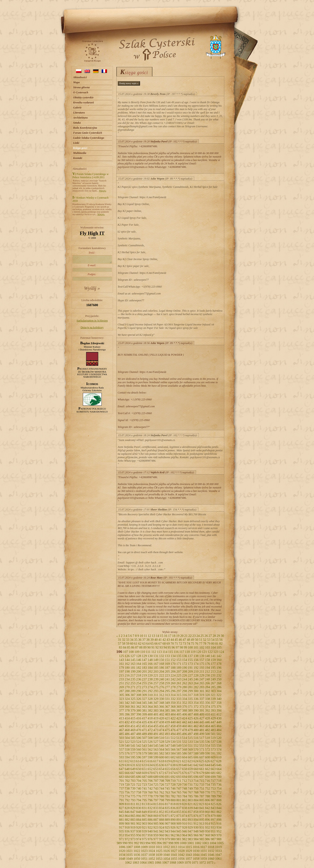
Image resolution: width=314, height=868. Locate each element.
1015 (189, 847)
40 (156, 640)
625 (202, 761)
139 (202, 656)
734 (207, 785)
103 (207, 647)
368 (173, 707)
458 (173, 726)
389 (190, 710)
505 (133, 738)
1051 (144, 859)
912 (196, 824)
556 (219, 746)
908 (173, 824)
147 (144, 660)
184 (150, 668)
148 (150, 660)
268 (219, 683)
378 (127, 710)
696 (196, 777)
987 (213, 839)
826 (219, 804)
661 (202, 769)
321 (213, 695)
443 (190, 722)
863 (121, 816)
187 (167, 668)
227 (190, 675)
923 (156, 827)
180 (127, 668)
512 (173, 738)
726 (162, 785)
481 (202, 730)
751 (202, 788)
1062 (128, 862)
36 (140, 640)
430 (219, 718)
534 (196, 742)
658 (185, 769)
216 (127, 675)
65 (152, 643)
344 (139, 703)
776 (139, 796)
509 (156, 738)
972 (127, 839)
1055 (174, 859)
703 (133, 781)
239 (156, 679)
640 (185, 765)
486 (127, 734)
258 (162, 683)
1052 (152, 859)
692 (173, 777)
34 (132, 640)
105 (219, 647)
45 (176, 640)
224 (173, 675)
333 (179, 699)
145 (133, 660)
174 (196, 664)
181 (133, 668)
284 (207, 687)
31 (119, 640)
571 (202, 749)
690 (162, 777)
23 (194, 636)
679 (202, 773)
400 (150, 714)
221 (156, 675)
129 (144, 656)
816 (162, 804)
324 (127, 699)
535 (202, 742)
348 (162, 703)
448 (219, 722)
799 (167, 800)
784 (185, 796)
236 (139, 679)
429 (213, 718)
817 (167, 804)
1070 (188, 862)
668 (139, 773)
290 (139, 691)
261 (179, 683)
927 (179, 827)
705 (144, 781)
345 (144, 703)
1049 (129, 859)
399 (144, 714)
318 (196, 695)
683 (121, 777)
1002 (198, 843)
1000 (183, 843)
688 (150, 777)
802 (185, 800)
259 (167, 683)
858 (196, 812)
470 (139, 730)
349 (167, 703)
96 (173, 647)
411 (213, 714)
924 (162, 827)
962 (173, 835)
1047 (218, 855)
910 (185, 824)
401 (156, 714)
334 (185, 699)
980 (173, 839)
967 (202, 835)
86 (133, 647)
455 (156, 726)
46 (180, 640)
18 (174, 636)
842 (207, 808)
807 (213, 800)
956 (139, 835)
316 (185, 695)
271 (133, 687)
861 (213, 812)
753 (213, 788)
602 (173, 757)
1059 (203, 859)
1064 (143, 862)
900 (127, 824)
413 (121, 718)
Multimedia (80, 153)
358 (219, 703)
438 (162, 722)
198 (127, 671)
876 (196, 816)
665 (121, 773)
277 (167, 687)
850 (150, 812)
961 (167, 835)
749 (190, 788)
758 (139, 792)
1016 (196, 847)
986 (207, 839)
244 (185, 679)
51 (201, 640)
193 (202, 668)
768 (196, 792)
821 (190, 804)
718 (219, 781)
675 (179, 773)
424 (185, 718)
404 (173, 714)
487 (133, 734)
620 (173, 761)
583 (167, 753)
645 (213, 765)
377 (121, 710)
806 (207, 800)
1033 (218, 851)
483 (213, 730)
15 (162, 636)
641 (190, 765)
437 (156, 722)
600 (162, 757)
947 (190, 831)
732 (196, 785)
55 (217, 640)
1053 (159, 859)
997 (165, 843)
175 (202, 664)
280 (185, 687)
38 (148, 640)
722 (139, 785)
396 (127, 714)
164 (139, 664)
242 (173, 679)
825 (213, 804)
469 (133, 730)
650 (139, 769)
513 (179, 738)
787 (202, 796)
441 (179, 722)
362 (139, 707)
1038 (152, 855)
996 (160, 843)
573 (213, 749)
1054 (167, 859)
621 (179, 761)
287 (121, 691)
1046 (211, 855)
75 (192, 643)
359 (121, 707)
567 (179, 749)
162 (127, 664)
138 (196, 656)
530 (173, 742)
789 (213, 796)
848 (139, 812)
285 (213, 687)
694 (185, 777)
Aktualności (80, 77)
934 (219, 827)
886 (150, 820)
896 (207, 820)
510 (162, 738)
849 (144, 812)
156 (196, 660)
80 (213, 643)
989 (119, 843)
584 (173, 753)
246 (196, 679)
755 (121, 792)
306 (127, 695)
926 (173, 827)
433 (133, 722)
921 (144, 827)
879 (213, 816)
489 (144, 734)
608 (207, 757)
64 (148, 643)
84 (125, 647)
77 (201, 643)
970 (219, 835)
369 (179, 707)
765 (179, 792)
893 (190, 820)
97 (177, 647)
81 (217, 643)
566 (173, 749)
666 (127, 773)
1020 (122, 851)
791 (121, 800)
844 (219, 808)
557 (121, 749)
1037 (144, 855)
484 (219, 730)
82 (221, 643)
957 (144, 835)
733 (202, 785)
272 (139, 687)
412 (219, 714)
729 (179, 785)
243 (179, 679)
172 (185, 664)
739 (133, 788)
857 (190, 812)
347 (156, 703)
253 (133, 683)
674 (173, 773)
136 (185, 656)
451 (133, 726)
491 (156, 734)
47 (184, 640)
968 (207, 835)
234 (127, 679)
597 (144, 757)
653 (156, 769)
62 (140, 643)
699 (213, 777)
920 (139, 827)
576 (127, 753)
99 (185, 647)
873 (179, 816)
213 (213, 671)
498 (196, 734)
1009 (144, 847)
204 (162, 671)
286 (219, 687)
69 (168, 643)
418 (150, 718)
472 (150, 730)
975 (144, 839)
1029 (189, 851)
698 (207, 777)
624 (196, 761)
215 (121, 675)
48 (189, 640)
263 (190, 683)
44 (172, 640)
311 (156, 695)
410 (207, 714)
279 (179, 687)
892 (185, 820)
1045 (203, 855)
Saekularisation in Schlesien (92, 321)
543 (144, 746)
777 (144, 796)
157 (202, 660)
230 (207, 675)
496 (185, 734)
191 (190, 668)
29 (218, 636)
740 (139, 788)
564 (162, 749)
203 (156, 671)
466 (219, 726)
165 (144, 664)
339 (213, 699)
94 (165, 647)
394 (219, 710)
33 (128, 640)
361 (133, 707)
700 (219, 777)
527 (156, 742)
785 (190, 796)
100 (190, 647)
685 (133, 777)
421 (167, 718)
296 (173, 691)
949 (202, 831)
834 (162, 808)
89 (145, 647)
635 (156, 765)
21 (186, 636)
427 (202, 718)
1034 (122, 855)
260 (173, 683)
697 (202, 777)
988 (219, 839)
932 (207, 827)
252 (127, 683)
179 (121, 668)
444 (196, 722)
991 (131, 843)
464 (207, 726)
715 (202, 781)
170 (173, 664)
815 (156, 804)
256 (150, 683)
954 (127, 835)
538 (219, 742)
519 (213, 738)
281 (190, 687)
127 (133, 656)
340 (219, 699)
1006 (122, 847)
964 (185, 835)
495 (179, 734)
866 (139, 816)
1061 (218, 859)
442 (185, 722)
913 (202, 824)
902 (139, 824)
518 (207, 738)
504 (127, 738)
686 (139, 777)
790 (219, 796)
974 (139, 839)
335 (190, 699)
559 (133, 749)
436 (150, 722)
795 (144, 800)
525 (144, 742)
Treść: (92, 257)
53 (209, 640)
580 (150, 753)
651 (144, 769)
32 (124, 640)
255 (144, 683)
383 (156, 710)
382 (150, 710)
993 (142, 843)
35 (136, 640)
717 (213, 781)
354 (196, 703)
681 (213, 773)
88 (141, 647)
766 (185, 792)
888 (162, 820)
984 (196, 839)
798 (162, 800)
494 (173, 734)
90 (149, 647)
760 (150, 792)
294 (162, 691)
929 (190, 827)
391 (202, 710)
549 (179, 746)
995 (154, 843)
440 (173, 722)
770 (207, 792)
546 (162, 746)
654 (162, 769)
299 (190, 691)
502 (219, 734)
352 (185, 703)
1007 (129, 847)
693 (179, 777)
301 (202, 691)
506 (139, 738)
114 (165, 652)
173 (190, 664)
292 (150, 691)
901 (133, 824)
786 (196, 796)
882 (127, 820)
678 (196, 773)
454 (150, 726)
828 (127, 808)
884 (139, 820)
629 (121, 765)
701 (121, 781)
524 (139, 742)
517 (202, 738)
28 (214, 636)
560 (139, 749)
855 (179, 812)
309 (144, 695)
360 (127, 707)
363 (144, 707)
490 (150, 734)
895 (202, 820)
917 (121, 827)
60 (132, 643)
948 (196, 831)
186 (162, 668)
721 (133, 785)
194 (207, 668)
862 (219, 812)
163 (133, 664)
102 (202, 647)
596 (139, 757)
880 (219, 816)
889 (167, 820)
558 (127, 749)
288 (127, 691)
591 (213, 753)
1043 (189, 855)
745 (167, 788)
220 (150, 675)
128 (139, 656)
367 (167, 707)
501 (213, 734)
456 (162, 726)
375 (213, 707)
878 (207, 816)
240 (162, 679)
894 (196, 820)
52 (205, 640)
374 (207, 707)
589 (202, 753)
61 (136, 643)
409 (202, 714)
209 (190, 671)
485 (121, 734)
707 (156, 781)
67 (160, 643)
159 (213, 660)
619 (167, 761)
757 (133, 792)
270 (127, 687)
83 (121, 647)
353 (190, 703)
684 (127, 777)
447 (213, 722)
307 (133, 695)
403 (167, 714)
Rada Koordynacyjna (85, 128)
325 (133, 699)
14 (158, 636)
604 (185, 757)
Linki (76, 143)
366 (162, 707)
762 (162, 792)
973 (133, 839)
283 (202, 687)
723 (144, 785)
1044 (196, 855)
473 (156, 730)
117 (182, 652)
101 (196, 647)
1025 (159, 851)
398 (139, 714)
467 (121, 730)
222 (162, 675)
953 (121, 835)
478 (185, 730)
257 (156, 683)
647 (121, 769)
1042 (181, 855)
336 (196, 699)
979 (167, 839)
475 (167, 730)
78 (205, 643)
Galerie (77, 108)
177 (213, 664)
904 (150, 824)
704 (139, 781)
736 (219, 785)
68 (164, 643)
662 (207, 769)
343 (133, 703)
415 (133, 718)
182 (139, 668)
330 (162, 699)
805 (202, 800)
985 (202, 839)
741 (144, 788)
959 (156, 835)
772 (219, 792)
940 (150, 831)
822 (196, 804)
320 (207, 695)
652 (150, 769)
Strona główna (81, 87)
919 (133, 827)
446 (207, 722)
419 (156, 718)
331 (167, 699)
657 (179, 769)
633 (144, 765)
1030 (196, 851)
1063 (136, 862)
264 (196, 683)
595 (133, 757)
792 (127, 800)
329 (156, 699)
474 (162, 730)
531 (179, 742)
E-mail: (92, 268)
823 (202, 804)
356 (207, 703)
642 (196, 765)
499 (202, 734)
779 (156, 796)
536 (207, 742)
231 (213, 675)
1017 (203, 847)
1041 (174, 855)
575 (121, 753)
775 (133, 796)
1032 (211, 851)
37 (144, 640)
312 (162, 695)
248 (207, 679)
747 (179, 788)
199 (133, 671)
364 (150, 707)
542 (139, 746)
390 (196, 710)
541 (133, 746)
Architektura (80, 118)
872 (173, 816)
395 (121, 714)
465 (213, 726)
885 (144, 820)
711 (179, 781)
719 (121, 785)
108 (131, 652)
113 (159, 652)
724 (150, 785)
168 (162, 664)
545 (156, 746)
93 (161, 647)
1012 (166, 847)
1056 (181, 859)
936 (127, 831)
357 (213, 703)
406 (185, 714)
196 (219, 668)
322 (219, 695)
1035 (129, 855)
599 (156, 757)
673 (167, 773)
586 (185, 753)
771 (213, 792)
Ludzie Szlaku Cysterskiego (89, 138)
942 (162, 831)
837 (179, 808)
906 (162, 824)
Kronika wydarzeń (84, 103)
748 (185, 788)
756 (127, 792)
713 (190, 781)
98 (181, 647)
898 (219, 820)
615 (144, 761)
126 (127, 656)
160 (219, 660)
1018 (211, 847)
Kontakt (78, 158)
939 (144, 831)
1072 (203, 862)
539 (121, 746)
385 (167, 710)
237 (144, 679)
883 (133, 820)
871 (167, 816)
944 (173, 831)
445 (202, 722)
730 (185, 785)
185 (156, 668)
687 (144, 777)
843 (213, 808)
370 (185, 707)
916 (219, 824)
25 (202, 636)
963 (179, 835)
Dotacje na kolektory (92, 327)
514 (185, 738)
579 (144, 753)
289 (133, 691)
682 (219, 773)
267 (213, 683)
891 (179, 820)
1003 (205, 843)
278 (173, 687)
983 (190, 839)
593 (121, 757)
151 (167, 660)
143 (121, 660)
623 (190, 761)
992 (137, 843)
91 (153, 647)
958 (150, 835)
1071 (195, 862)
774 (127, 796)
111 (148, 652)
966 (196, 835)
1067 (165, 862)
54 (213, 640)
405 (179, 714)
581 (156, 753)
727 (167, 785)
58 (124, 643)
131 (156, 656)
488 (139, 734)
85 (129, 647)
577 (133, 753)
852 (162, 812)
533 (190, 742)
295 (167, 691)
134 (173, 656)
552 (196, 746)
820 (185, 804)
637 (167, 765)
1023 (144, 851)
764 (173, 792)
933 (213, 827)
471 (144, 730)
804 (196, 800)
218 (139, 675)
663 (213, 769)
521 (121, 742)
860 (207, 812)
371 (190, 707)
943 (167, 831)
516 (196, 738)
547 (167, 746)
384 (162, 710)
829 (133, 808)
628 (219, 761)
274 (150, 687)
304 (219, 691)
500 (207, 734)
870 (162, 816)
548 (173, 746)
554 (207, 746)
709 (167, 781)
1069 (180, 862)
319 (202, 695)
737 (121, 788)
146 (139, 660)
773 (121, 796)
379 (133, 710)
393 (213, 710)
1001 (191, 843)
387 (179, 710)
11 (146, 636)
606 (196, 757)
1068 (173, 862)
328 (150, 699)
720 (127, 785)
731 (190, 785)
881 (121, 820)
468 (127, 730)
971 (121, 839)
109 (137, 652)
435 (144, 722)
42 (164, 640)
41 (160, 640)
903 (144, 824)
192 (196, 668)
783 (179, 796)
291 (144, 691)
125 (121, 656)
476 (173, 730)
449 (121, 726)
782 (173, 796)
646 (219, 765)
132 (162, 656)
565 (167, 749)
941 (156, 831)
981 (179, 839)
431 (121, 722)
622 (185, 761)
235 (133, 679)
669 (144, 773)
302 (207, 691)
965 (190, 835)
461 (190, 726)
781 (167, 796)
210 (196, 671)
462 (196, 726)
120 (199, 652)
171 (179, 664)
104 (213, 647)
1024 (152, 851)
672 (162, 773)
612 (127, 761)
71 (176, 643)
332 (173, 699)
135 (179, 656)
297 (179, 691)
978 (162, 839)
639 (179, 765)
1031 (203, 851)
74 (189, 643)
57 (119, 643)
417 (144, 718)
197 (121, 671)
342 (127, 703)
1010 (152, 847)
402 (162, 714)
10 (142, 636)
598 (150, 757)
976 (150, 839)
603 (179, 757)
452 (139, 726)
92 (157, 647)
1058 (196, 859)
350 (173, 703)
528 (162, 742)
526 (150, 742)
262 (185, 683)
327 (144, 699)
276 (162, 687)
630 (127, 765)
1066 (158, 862)
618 (162, 761)
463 (202, 726)
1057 (189, 859)
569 (190, 749)
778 (150, 796)
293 (156, 691)
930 (196, 827)
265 (202, 683)
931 (202, 827)
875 (190, 816)
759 (144, 792)
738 (127, 788)
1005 (220, 843)
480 (196, 730)
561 (144, 749)
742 (150, 788)
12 (150, 636)
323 (121, 699)
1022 (137, 851)
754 (219, 788)
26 (206, 636)
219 (144, 675)
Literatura (79, 113)
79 (209, 643)
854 (173, 812)
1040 (167, 855)
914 (207, 824)
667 (133, 773)
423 (179, 718)
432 (127, 722)
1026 (167, 851)
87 (137, 647)
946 (185, 831)
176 (207, 664)
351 (179, 703)
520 (219, 738)
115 (170, 652)
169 (167, 664)
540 (127, 746)
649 (133, 769)
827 (121, 808)
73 (184, 643)
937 (133, 831)
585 (179, 753)
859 (202, 812)
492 (162, 734)
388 (185, 710)
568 (185, 749)
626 (207, 761)
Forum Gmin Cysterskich (88, 133)
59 (128, 643)
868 (150, 816)
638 (173, 765)
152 (173, 660)
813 (144, 804)
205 (167, 671)
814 (150, 804)
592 (219, 753)
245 (190, 679)
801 (179, 800)
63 (144, 643)
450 (127, 726)
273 (144, 687)
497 (190, 734)
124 (221, 652)
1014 (181, 847)
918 (127, 827)
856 (185, 812)
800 (173, 800)
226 (185, 675)
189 (179, 668)
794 (139, 800)
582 (162, 753)
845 (121, 812)
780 (162, 796)
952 (219, 831)
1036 (137, 855)
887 (156, 820)
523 (133, 742)
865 (133, 816)
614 (139, 761)
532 (185, 742)
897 (213, 820)
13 (153, 636)
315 (179, 695)
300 (196, 691)
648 (127, 769)
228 (196, 675)
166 (150, 664)
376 (219, 707)
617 (156, 761)
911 (190, 824)
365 (156, 707)
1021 (129, 851)
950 (207, 831)
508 (150, 738)
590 (207, 753)
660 (196, 769)
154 (185, 660)
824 (207, 804)
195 (213, 668)
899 (121, 824)
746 (173, 788)
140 (207, 656)
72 (180, 643)
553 (202, 746)
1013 (174, 847)
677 (190, 773)
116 (176, 652)
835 (167, 808)
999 (177, 843)
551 (190, 746)
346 (150, 703)
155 (190, 660)
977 (156, 839)
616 (150, 761)
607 (202, 757)
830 (139, 808)
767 (190, 792)
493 (167, 734)
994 (148, 843)
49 (192, 640)
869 (156, 816)
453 (144, 726)
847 (133, 812)
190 (185, 668)
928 (185, 827)
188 (173, 668)
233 (121, 679)
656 (173, 769)
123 (216, 652)
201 (144, 671)
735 (213, 785)
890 (173, 820)
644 (207, 765)
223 (167, 675)
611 (121, 761)
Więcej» (103, 191)
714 (196, 781)
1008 (137, 847)
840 (196, 808)
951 (213, 831)
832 (150, 808)
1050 (137, 859)
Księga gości (80, 148)
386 (173, 710)
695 (190, 777)
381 (144, 710)
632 (139, 765)
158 (207, 660)
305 (121, 695)
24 (198, 636)
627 (213, 761)
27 (210, 636)
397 (133, 714)
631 (133, 765)
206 (173, 671)
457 (167, 726)
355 (202, 703)
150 (162, 660)
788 (207, 796)
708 (162, 781)
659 (190, 769)
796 (150, 800)
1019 (218, 847)
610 (219, 757)
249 (213, 679)
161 (121, 664)
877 (202, 816)
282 (196, 687)
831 (144, 808)
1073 (210, 862)
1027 (174, 851)
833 (156, 808)
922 (150, 827)
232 (219, 675)
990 (125, 843)
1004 (213, 843)
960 (162, 835)
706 (150, 781)
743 (156, 788)
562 (150, 749)
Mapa (77, 82)
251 (121, 683)
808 (219, 800)
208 (185, 671)
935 (121, 831)
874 (185, 816)
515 (190, 738)
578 (139, 753)
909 (179, 824)
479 (190, 730)
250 (219, 679)
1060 (211, 859)
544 (150, 746)
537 (213, 742)
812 (139, 804)
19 (178, 636)
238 (150, 679)
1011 (159, 847)
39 (152, 640)
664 (219, 769)
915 (213, 824)
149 (156, 660)
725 (156, 785)
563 (156, 749)
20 (182, 636)
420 (162, 718)
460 (185, 726)
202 (150, 671)
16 (166, 636)
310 (150, 695)
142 (219, 656)
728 (173, 785)
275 (156, 687)
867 (144, 816)
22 (190, 636)
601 (167, 757)
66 (156, 643)
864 (127, 816)
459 (179, 726)
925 (167, 827)
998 (171, 843)
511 (167, 738)
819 (179, 804)
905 (156, 824)
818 (173, 804)
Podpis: (92, 277)
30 (222, 636)
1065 (151, 862)
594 (127, 757)
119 (193, 652)
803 (190, 800)
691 (167, 777)
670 (150, 773)
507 (144, 738)
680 (207, 773)
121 (204, 652)
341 (121, 703)
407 (190, 714)
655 (167, 769)
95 (169, 647)
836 (173, 808)
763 (167, 792)
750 (196, 788)
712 (185, 781)
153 (179, 660)
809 (121, 804)
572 (207, 749)
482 (207, 730)
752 (207, 788)
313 (167, 695)
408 (196, 714)
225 (179, 675)
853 (167, 812)
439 (167, 722)
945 (179, 831)
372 (196, 707)
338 (207, 699)
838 (185, 808)
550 (185, 746)
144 (127, 660)
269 (121, 687)
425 (190, 718)
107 (126, 652)
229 (202, 675)
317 (190, 695)
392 (207, 710)
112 (154, 652)
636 (162, 765)
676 (185, 773)
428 (207, 718)
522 (127, 742)
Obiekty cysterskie (83, 97)
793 (133, 800)
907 (167, 824)
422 (173, 718)
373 (202, 707)
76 (197, 643)
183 (144, 668)
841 (202, 808)
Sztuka (77, 123)
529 (167, 742)
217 (133, 675)
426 (196, 718)
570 (196, 749)
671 (156, 773)
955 (133, 835)
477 (179, 730)
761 (156, 792)
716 (207, 781)
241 (167, 679)
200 (139, 671)
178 (219, 664)
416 (139, 718)
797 (156, 800)
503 (121, 738)
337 (202, 699)
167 (156, 664)
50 (197, 640)
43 (168, 640)
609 (213, 757)
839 (190, 808)
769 (202, 792)
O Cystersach (81, 92)
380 (139, 710)
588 (196, 753)
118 (187, 652)
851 (156, 812)
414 (127, 718)
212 (207, 671)
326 (139, 699)
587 (190, 753)
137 (190, 656)
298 (185, 691)
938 (139, 831)
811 (133, 804)
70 (172, 643)
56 (221, 640)
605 (190, 757)
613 (133, 761)
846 (127, 812)
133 (167, 656)
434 (139, 722)
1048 (122, 859)
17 (170, 636)
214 (219, 671)
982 (185, 839)
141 (213, 656)
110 (143, 652)
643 (202, 765)
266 (207, 683)
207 (179, 671)
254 (139, 683)
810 (127, 804)
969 (213, 835)
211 (202, 671)
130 (150, 656)
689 (156, 777)
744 (162, 788)
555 (213, 746)
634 (150, 765)
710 (173, 781)
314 (173, 695)
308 (139, 695)
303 (213, 691)
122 (210, 652)
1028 (181, 851)
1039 (159, 855)
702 (127, 781)
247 (202, 679)
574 (219, 749)
